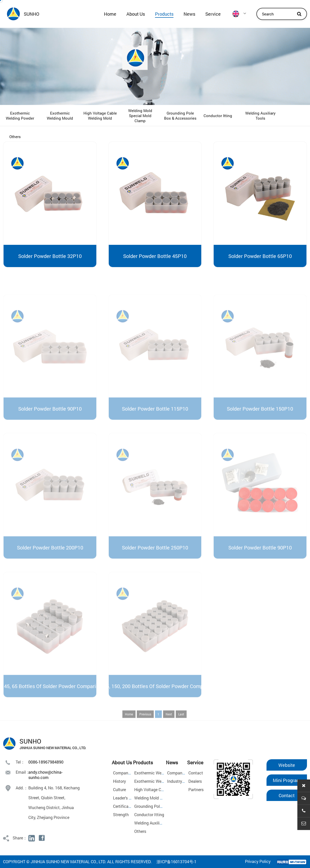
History (119, 781)
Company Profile (128, 773)
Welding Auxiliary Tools (260, 116)
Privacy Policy (258, 861)
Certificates (124, 806)
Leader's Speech (128, 798)
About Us (136, 14)
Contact (196, 773)
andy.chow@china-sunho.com (45, 775)
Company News (181, 773)
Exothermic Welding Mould (60, 116)
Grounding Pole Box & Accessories (180, 116)
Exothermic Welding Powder (20, 116)
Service (213, 14)
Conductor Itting (218, 116)
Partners (196, 789)
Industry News (180, 781)
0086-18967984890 (46, 762)
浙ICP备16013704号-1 (176, 862)
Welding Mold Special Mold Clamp (140, 116)
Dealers (195, 781)
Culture (119, 789)
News (189, 14)
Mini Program (287, 780)
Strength (121, 815)
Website (287, 765)
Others (15, 137)
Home (110, 14)
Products (164, 14)
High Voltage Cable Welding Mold (100, 116)
